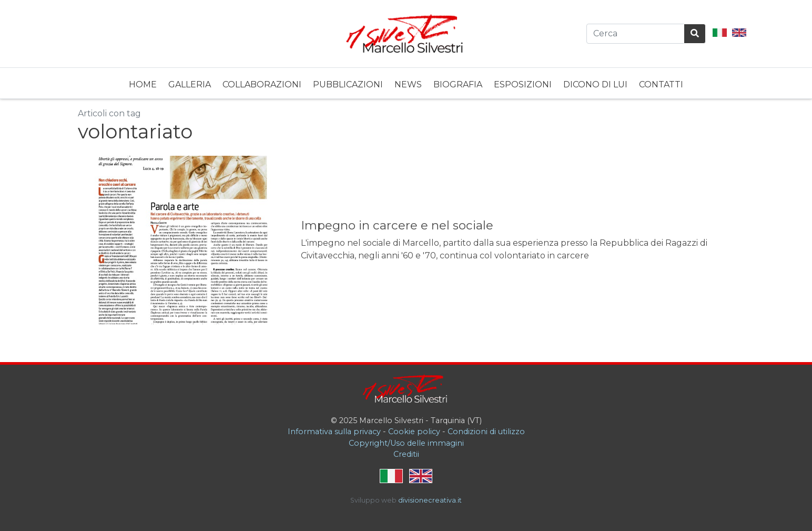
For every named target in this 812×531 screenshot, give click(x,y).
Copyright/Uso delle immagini (406, 443)
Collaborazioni (262, 84)
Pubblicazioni (348, 84)
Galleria (190, 84)
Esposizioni (523, 84)
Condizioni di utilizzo (486, 432)
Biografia (458, 84)
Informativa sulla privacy (334, 432)
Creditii (406, 454)
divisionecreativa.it (430, 500)
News (408, 84)
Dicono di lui (595, 84)
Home (143, 84)
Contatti (661, 84)
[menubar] (406, 83)
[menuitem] (143, 83)
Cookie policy (414, 432)
